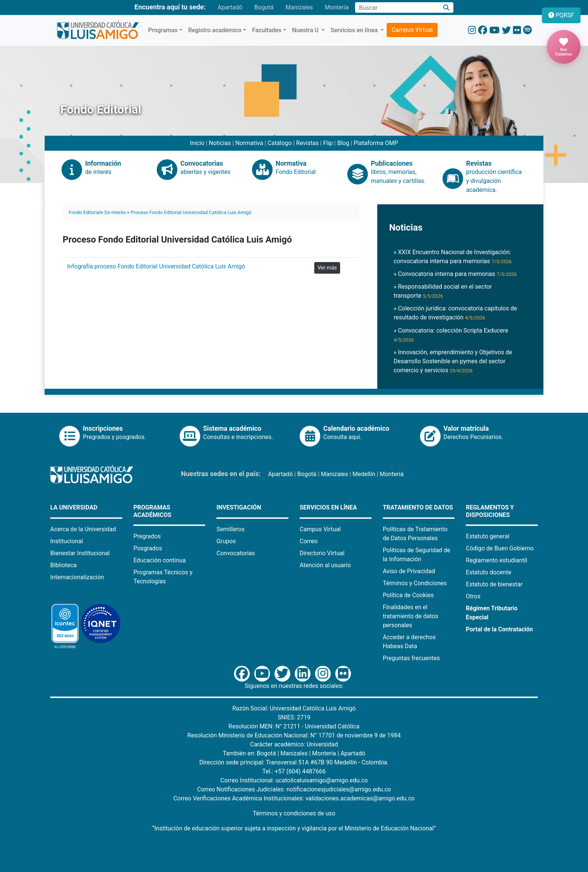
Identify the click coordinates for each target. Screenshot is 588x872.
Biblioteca (64, 565)
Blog (343, 143)
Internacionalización (77, 577)
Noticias (220, 143)
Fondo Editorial (85, 212)
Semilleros (230, 529)
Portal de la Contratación (499, 629)
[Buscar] (446, 8)
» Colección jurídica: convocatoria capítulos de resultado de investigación (455, 313)
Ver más (327, 268)
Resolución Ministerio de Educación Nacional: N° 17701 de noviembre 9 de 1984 (294, 735)
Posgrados (148, 548)
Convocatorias (236, 553)
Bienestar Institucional (80, 553)
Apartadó (230, 7)
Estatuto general (487, 536)
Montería (337, 7)
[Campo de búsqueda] (397, 7)
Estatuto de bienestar (494, 584)
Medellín (364, 474)
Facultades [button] (267, 30)
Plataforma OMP (376, 143)
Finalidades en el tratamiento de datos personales (411, 616)
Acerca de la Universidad (83, 529)
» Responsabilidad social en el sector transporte (443, 291)
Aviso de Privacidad (409, 571)
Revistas (307, 143)
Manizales (299, 7)
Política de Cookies (408, 595)
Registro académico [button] (215, 30)
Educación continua (160, 560)
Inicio (197, 143)
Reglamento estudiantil (496, 560)
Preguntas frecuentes (411, 658)
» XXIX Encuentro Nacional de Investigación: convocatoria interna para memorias (453, 257)
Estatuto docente (488, 572)
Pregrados (147, 536)
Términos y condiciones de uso (294, 813)
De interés (115, 212)
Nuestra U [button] (306, 30)
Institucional (67, 541)
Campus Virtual (412, 30)
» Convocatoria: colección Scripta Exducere (451, 335)
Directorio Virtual (322, 553)
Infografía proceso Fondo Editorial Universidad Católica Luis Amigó (156, 266)
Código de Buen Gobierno (500, 548)
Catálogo (280, 143)
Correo (309, 541)
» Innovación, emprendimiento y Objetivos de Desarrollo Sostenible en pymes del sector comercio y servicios (453, 361)
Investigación (239, 507)
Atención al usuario (325, 565)
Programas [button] (163, 30)
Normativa (249, 143)
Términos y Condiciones (415, 583)
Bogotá (264, 7)
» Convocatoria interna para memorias (455, 274)
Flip (328, 143)
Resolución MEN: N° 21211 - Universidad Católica (294, 726)
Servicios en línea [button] (355, 30)
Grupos (226, 541)
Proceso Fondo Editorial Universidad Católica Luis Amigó (191, 212)
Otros (473, 596)
